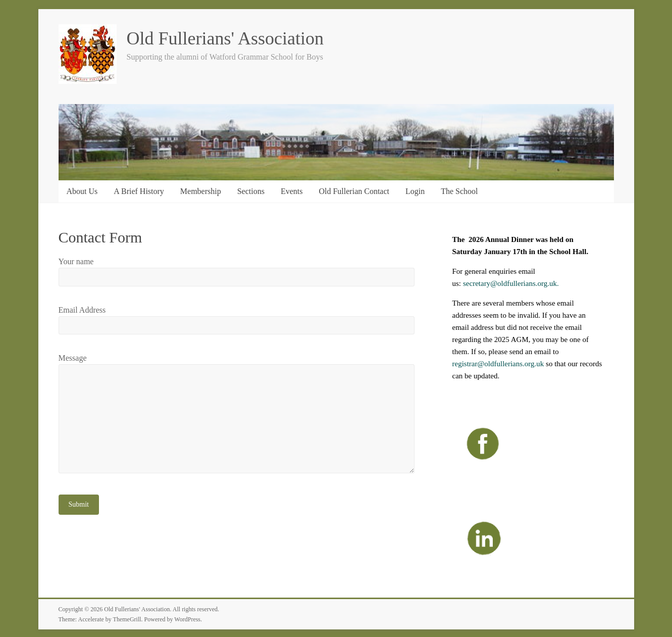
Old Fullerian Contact (354, 191)
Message (73, 358)
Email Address (82, 310)
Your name (76, 261)
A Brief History (139, 191)
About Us (82, 191)
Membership (201, 191)
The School (459, 191)
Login (415, 191)
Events (292, 191)
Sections (251, 191)
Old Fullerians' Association (225, 38)
